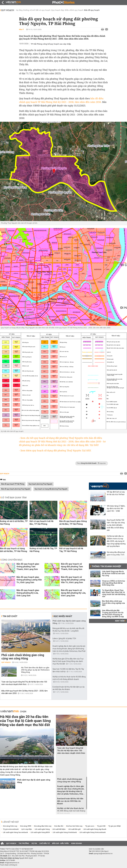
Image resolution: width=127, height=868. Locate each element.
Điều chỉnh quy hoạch (74, 10)
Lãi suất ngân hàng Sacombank (15, 832)
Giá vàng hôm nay (10, 826)
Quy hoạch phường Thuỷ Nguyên (40, 484)
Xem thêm (120, 621)
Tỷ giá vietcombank (11, 829)
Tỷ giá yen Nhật (114, 826)
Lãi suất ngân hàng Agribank (95, 829)
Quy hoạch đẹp (58, 10)
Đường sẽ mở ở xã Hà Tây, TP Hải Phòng (43, 550)
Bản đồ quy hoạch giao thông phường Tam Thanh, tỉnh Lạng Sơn (28, 567)
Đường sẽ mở (29, 10)
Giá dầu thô (59, 826)
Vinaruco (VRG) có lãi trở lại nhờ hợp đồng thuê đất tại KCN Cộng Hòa (114, 583)
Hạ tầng (19, 10)
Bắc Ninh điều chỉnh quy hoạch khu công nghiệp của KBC (113, 603)
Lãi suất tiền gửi (74, 829)
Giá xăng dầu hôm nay (43, 826)
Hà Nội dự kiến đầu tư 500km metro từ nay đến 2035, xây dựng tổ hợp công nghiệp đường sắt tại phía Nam (116, 541)
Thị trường (24, 843)
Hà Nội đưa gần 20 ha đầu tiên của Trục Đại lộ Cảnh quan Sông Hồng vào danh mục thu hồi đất (68, 661)
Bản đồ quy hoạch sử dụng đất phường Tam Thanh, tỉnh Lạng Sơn (72, 567)
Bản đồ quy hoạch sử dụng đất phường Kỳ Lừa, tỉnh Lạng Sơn (73, 593)
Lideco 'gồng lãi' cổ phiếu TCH (64, 638)
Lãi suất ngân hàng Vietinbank (65, 832)
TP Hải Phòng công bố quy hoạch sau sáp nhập (51, 44)
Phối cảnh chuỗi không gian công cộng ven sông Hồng (23, 657)
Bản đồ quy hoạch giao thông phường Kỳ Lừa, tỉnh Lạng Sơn (28, 593)
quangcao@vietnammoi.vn (103, 854)
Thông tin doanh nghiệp (106, 566)
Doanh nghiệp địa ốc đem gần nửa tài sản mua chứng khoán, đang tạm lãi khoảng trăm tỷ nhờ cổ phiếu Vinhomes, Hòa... (71, 790)
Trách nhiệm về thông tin (9, 865)
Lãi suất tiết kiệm (59, 829)
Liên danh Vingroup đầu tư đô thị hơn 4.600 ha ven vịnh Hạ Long (113, 573)
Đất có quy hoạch (43, 10)
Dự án (34, 843)
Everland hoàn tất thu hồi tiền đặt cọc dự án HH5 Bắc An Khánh (70, 801)
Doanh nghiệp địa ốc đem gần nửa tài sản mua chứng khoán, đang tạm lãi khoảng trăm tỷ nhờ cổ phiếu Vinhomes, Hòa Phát (69, 649)
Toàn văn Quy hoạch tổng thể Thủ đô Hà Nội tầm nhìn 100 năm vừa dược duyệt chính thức (71, 751)
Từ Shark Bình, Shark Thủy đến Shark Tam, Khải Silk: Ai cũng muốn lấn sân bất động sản (114, 593)
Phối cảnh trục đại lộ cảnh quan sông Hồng (34, 781)
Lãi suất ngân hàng (42, 829)
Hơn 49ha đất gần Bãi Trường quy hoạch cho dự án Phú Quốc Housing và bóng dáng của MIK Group (113, 614)
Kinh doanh (77, 843)
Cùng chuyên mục (12, 560)
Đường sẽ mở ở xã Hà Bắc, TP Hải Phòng (14, 523)
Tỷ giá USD (101, 826)
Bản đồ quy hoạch (92, 10)
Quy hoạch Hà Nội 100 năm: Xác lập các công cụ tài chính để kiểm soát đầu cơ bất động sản (116, 525)
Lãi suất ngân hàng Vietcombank (93, 832)
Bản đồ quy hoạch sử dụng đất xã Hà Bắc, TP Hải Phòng (14, 550)
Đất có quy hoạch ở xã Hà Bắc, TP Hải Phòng (41, 523)
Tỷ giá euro (90, 826)
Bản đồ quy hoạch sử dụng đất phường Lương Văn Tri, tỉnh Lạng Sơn (73, 580)
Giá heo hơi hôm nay (74, 826)
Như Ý (21, 29)
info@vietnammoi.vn (12, 863)
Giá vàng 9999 (26, 826)
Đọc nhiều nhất (63, 616)
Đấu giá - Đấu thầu (60, 843)
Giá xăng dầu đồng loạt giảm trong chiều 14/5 (116, 553)
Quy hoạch (8, 10)
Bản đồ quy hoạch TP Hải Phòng (13, 484)
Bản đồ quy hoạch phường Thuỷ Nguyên (16, 489)
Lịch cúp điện (27, 829)
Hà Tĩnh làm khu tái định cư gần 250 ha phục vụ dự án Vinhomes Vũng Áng (35, 670)
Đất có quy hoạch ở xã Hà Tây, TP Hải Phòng (71, 550)
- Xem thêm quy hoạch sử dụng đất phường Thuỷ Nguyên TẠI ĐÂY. (55, 450)
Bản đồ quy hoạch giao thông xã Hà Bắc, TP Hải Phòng (73, 523)
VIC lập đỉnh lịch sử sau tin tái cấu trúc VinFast (116, 493)
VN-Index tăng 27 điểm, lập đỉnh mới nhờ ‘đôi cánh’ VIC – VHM (116, 508)
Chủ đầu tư (45, 843)
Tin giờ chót (10, 616)
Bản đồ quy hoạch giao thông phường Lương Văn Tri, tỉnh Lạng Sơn (29, 580)
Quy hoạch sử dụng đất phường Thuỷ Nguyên (51, 489)
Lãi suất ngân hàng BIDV (40, 832)
